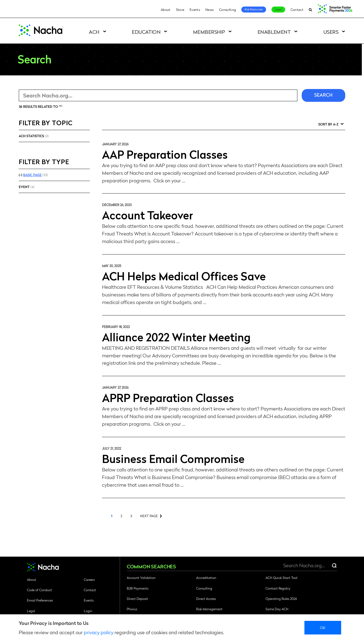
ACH (94, 32)
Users (331, 32)
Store (180, 10)
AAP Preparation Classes (165, 154)
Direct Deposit (137, 599)
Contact (297, 10)
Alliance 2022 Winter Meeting (176, 337)
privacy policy (99, 632)
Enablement (274, 32)
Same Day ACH (277, 609)
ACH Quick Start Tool (281, 578)
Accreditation (206, 578)
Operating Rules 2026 (281, 599)
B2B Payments (138, 588)
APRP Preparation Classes (168, 397)
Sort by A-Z (328, 124)
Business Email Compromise (173, 458)
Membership (209, 32)
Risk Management (209, 609)
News (209, 10)
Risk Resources (254, 9)
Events (195, 10)
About (166, 10)
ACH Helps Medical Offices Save (184, 276)
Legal (31, 611)
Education (146, 32)
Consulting (227, 10)
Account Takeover (147, 215)
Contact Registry (278, 588)
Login (278, 9)
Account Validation (141, 578)
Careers (89, 579)
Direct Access (206, 599)
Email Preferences (40, 600)
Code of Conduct (39, 590)
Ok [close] (323, 627)
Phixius (132, 609)
